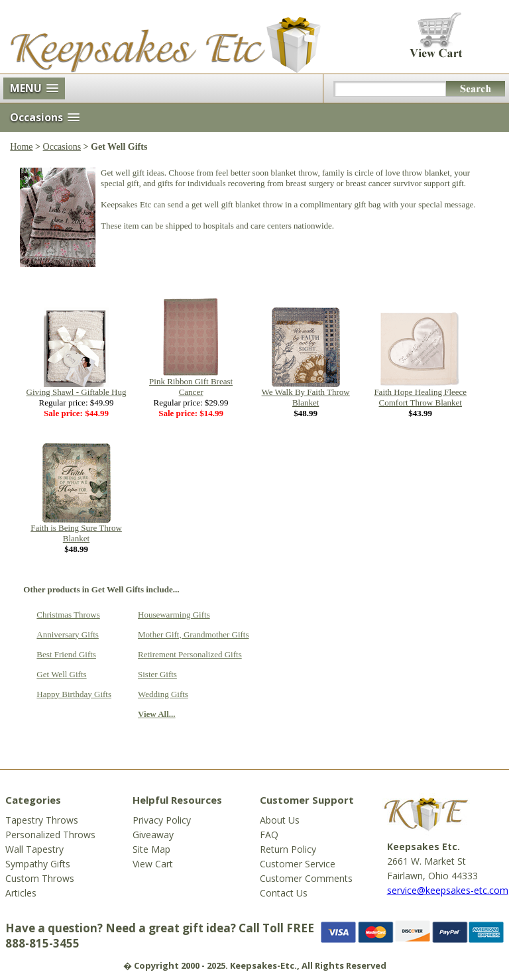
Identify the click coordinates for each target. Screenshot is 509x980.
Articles (21, 893)
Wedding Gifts (163, 694)
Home (21, 147)
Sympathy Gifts (38, 864)
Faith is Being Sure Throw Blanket (76, 533)
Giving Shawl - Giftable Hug (77, 392)
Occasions (62, 147)
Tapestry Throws (42, 820)
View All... (157, 714)
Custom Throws (40, 878)
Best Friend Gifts (66, 654)
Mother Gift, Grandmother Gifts (194, 634)
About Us (280, 820)
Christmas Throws (68, 615)
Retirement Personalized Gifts (190, 654)
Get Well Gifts (61, 674)
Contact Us (284, 893)
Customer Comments (306, 878)
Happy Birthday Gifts (74, 694)
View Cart (153, 864)
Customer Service (298, 864)
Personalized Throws (50, 835)
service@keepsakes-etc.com (448, 890)
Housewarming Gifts (174, 615)
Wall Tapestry (34, 849)
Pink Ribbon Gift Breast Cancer (191, 387)
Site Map (151, 849)
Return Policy (288, 849)
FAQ (269, 835)
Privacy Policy (162, 820)
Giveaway (153, 835)
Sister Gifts (157, 674)
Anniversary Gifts (68, 634)
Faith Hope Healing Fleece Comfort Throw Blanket (420, 397)
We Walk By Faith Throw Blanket (306, 397)
